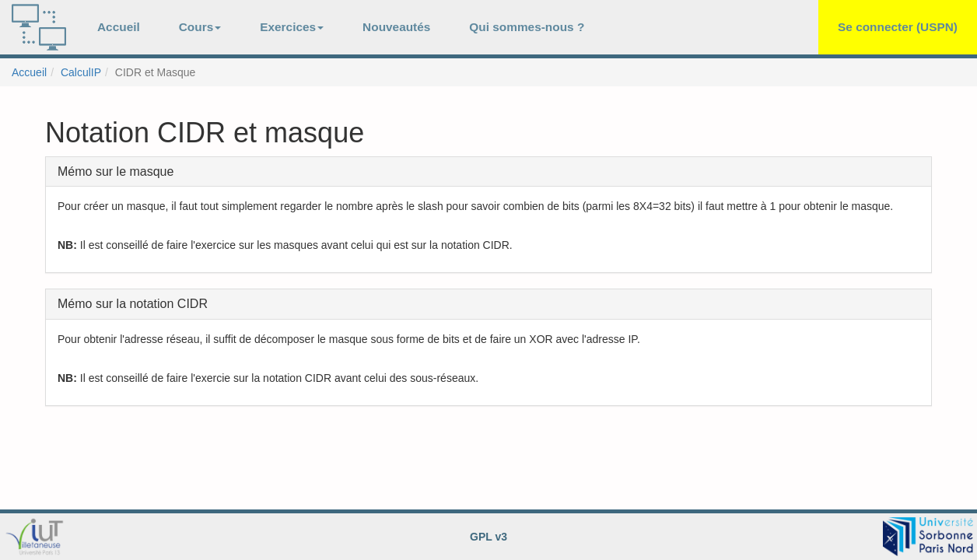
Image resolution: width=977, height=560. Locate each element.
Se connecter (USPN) (898, 27)
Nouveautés (396, 27)
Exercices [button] (292, 27)
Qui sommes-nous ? (527, 27)
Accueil (119, 27)
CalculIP (81, 72)
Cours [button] (200, 27)
